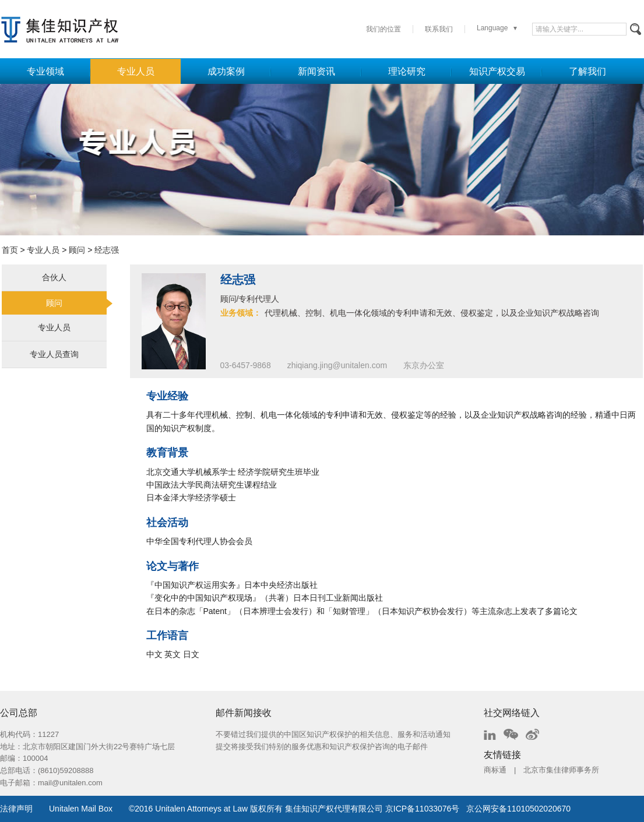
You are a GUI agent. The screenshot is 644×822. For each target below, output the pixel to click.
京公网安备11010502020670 (518, 809)
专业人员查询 (54, 354)
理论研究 (407, 71)
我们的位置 (383, 29)
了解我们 (587, 71)
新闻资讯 (316, 71)
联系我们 (439, 29)
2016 (144, 809)
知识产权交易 (497, 71)
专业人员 (136, 71)
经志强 (107, 250)
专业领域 (45, 71)
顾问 (77, 250)
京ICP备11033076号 (423, 809)
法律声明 (16, 809)
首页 (10, 250)
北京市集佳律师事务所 (561, 770)
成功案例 (226, 71)
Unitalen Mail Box (81, 809)
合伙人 (54, 277)
